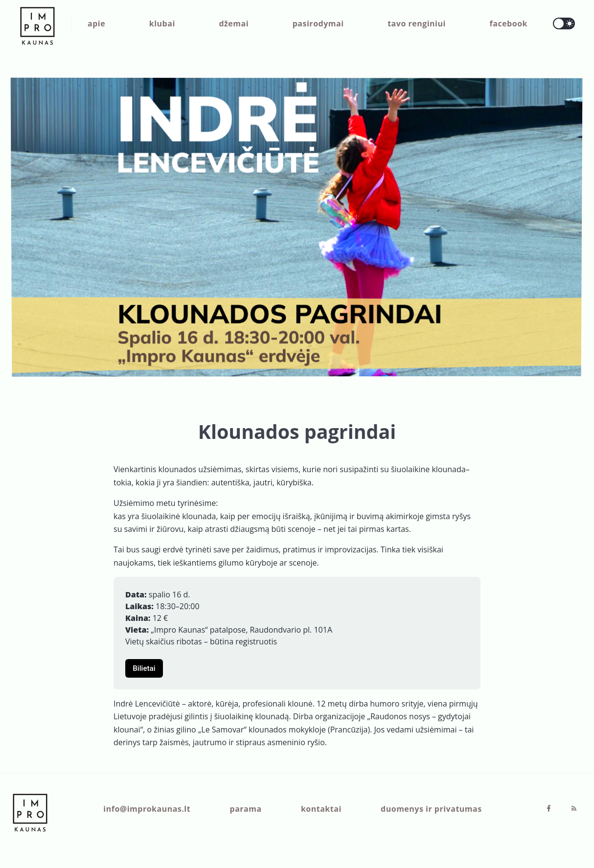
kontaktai (321, 809)
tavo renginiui (417, 23)
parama (246, 809)
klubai (162, 23)
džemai (234, 23)
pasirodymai (318, 23)
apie (96, 23)
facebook (509, 23)
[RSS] (574, 809)
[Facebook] (549, 809)
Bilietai (144, 668)
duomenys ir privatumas (431, 809)
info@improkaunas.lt (147, 809)
